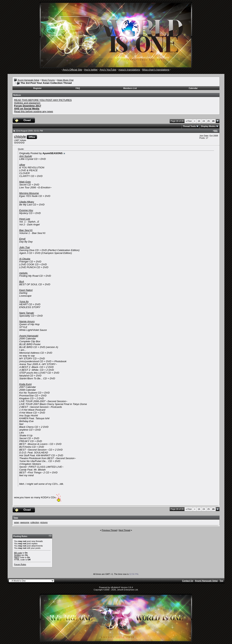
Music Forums (48, 80)
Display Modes (208, 126)
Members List (130, 88)
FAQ (78, 88)
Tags (16, 518)
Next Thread (124, 530)
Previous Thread (110, 530)
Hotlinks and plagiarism (27, 103)
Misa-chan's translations (156, 70)
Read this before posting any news (34, 111)
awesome (25, 522)
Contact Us (188, 581)
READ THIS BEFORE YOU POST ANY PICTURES (43, 100)
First (189, 121)
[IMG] (17, 557)
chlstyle (20, 137)
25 (209, 121)
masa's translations (129, 70)
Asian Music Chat (65, 80)
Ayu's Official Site (72, 70)
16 (199, 121)
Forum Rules (20, 564)
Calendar (193, 88)
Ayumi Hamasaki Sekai (28, 80)
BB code (18, 553)
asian (17, 522)
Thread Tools (189, 126)
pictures (44, 522)
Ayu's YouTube (108, 70)
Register (37, 88)
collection (35, 522)
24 (204, 121)
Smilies (17, 555)
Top (221, 581)
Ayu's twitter (91, 70)
